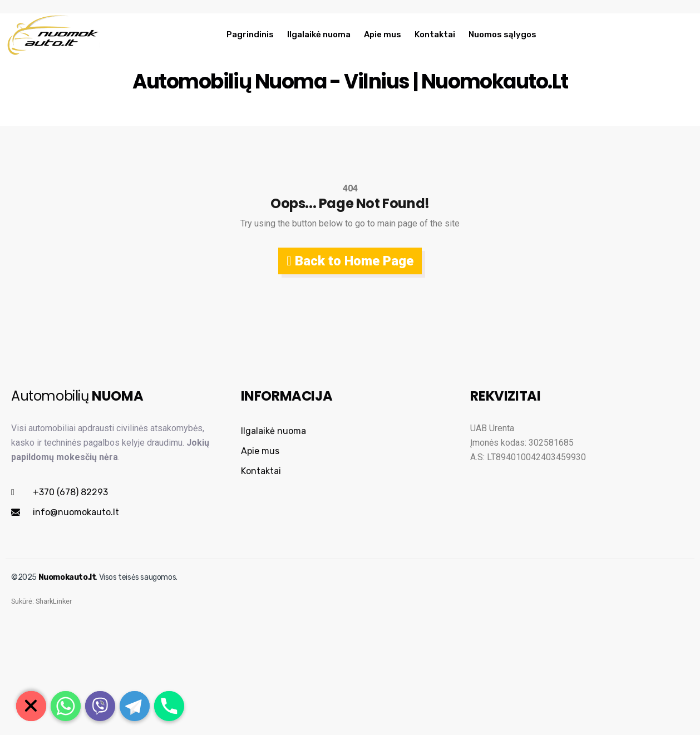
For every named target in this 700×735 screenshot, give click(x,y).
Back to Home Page (350, 261)
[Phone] (169, 706)
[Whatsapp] (66, 706)
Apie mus (383, 34)
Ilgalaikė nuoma (319, 34)
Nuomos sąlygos (502, 34)
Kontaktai (435, 34)
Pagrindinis (250, 34)
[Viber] (100, 706)
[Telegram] (135, 706)
